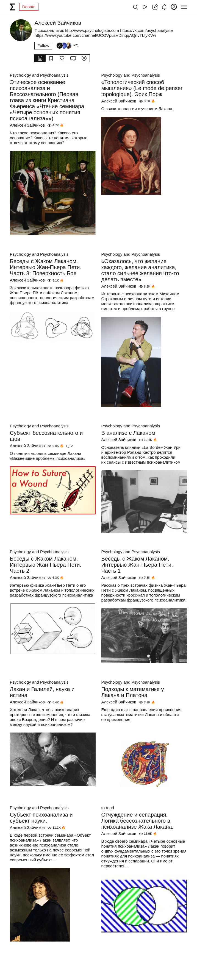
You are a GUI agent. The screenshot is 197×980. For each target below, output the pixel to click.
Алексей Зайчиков (27, 125)
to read (108, 808)
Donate (29, 7)
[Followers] (67, 46)
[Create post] (155, 7)
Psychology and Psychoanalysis (39, 75)
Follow (43, 45)
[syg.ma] (13, 7)
